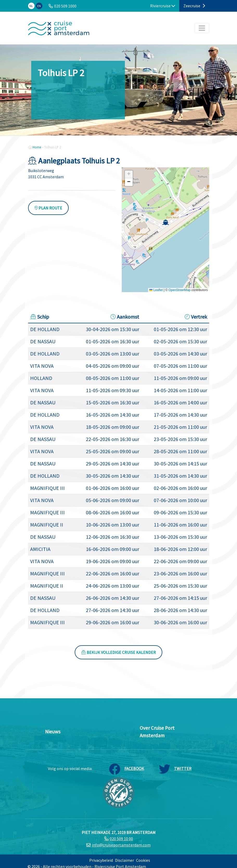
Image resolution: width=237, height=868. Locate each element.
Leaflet (156, 290)
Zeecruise (194, 6)
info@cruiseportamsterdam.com (121, 845)
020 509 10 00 (121, 839)
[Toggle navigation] (202, 28)
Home (37, 147)
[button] (166, 222)
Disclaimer (124, 860)
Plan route (48, 208)
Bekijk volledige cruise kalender (119, 652)
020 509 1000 (65, 6)
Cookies (143, 860)
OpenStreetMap (180, 290)
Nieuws (53, 732)
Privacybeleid (101, 860)
